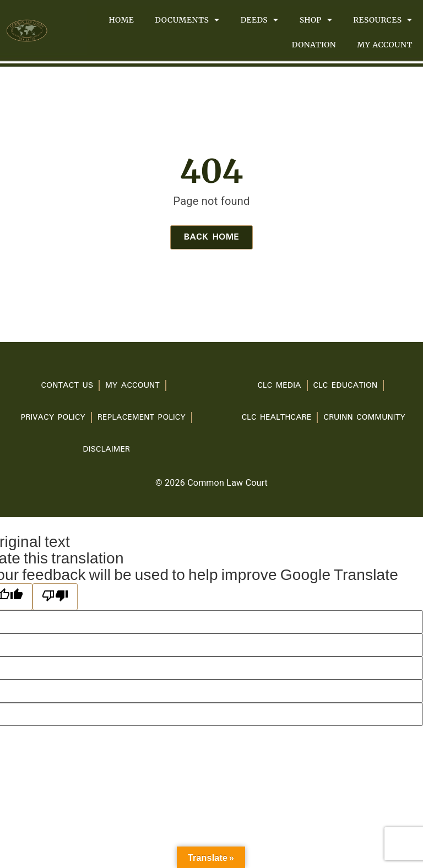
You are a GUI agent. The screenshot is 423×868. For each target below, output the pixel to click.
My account (385, 45)
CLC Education (346, 386)
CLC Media (279, 386)
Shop (316, 20)
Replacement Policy (142, 417)
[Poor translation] (55, 597)
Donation (314, 45)
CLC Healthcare (277, 417)
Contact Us (67, 386)
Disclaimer (107, 449)
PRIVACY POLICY (53, 417)
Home (121, 20)
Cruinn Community (364, 417)
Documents (187, 20)
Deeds (260, 20)
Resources (383, 20)
